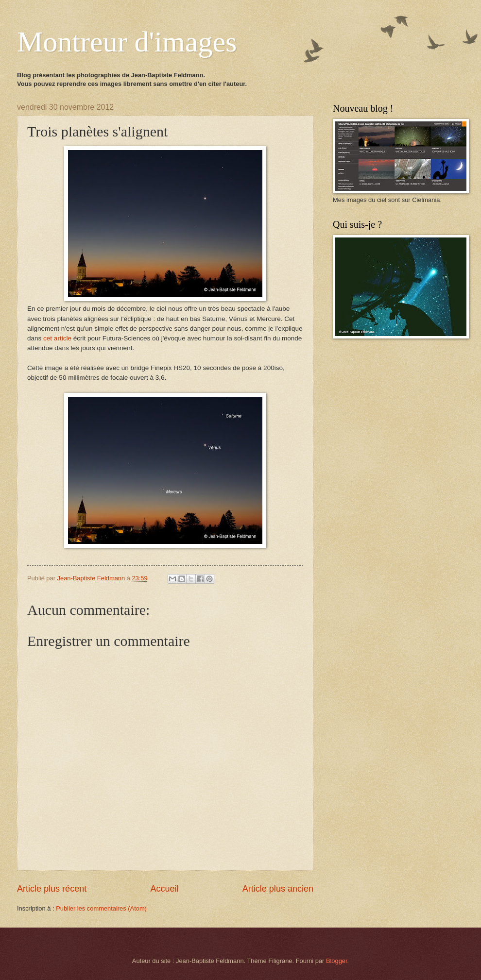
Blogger (337, 961)
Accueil (164, 889)
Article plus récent (52, 889)
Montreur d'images (127, 42)
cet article (57, 338)
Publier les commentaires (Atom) (101, 908)
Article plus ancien (278, 889)
